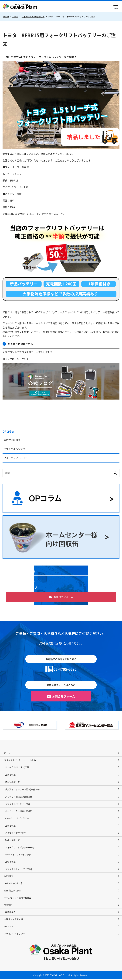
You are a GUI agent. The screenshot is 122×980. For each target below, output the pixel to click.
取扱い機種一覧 (12, 783)
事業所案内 (10, 913)
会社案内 (8, 906)
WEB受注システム (13, 891)
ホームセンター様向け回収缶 (19, 812)
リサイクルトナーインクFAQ (19, 870)
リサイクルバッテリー (16, 449)
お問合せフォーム (64, 597)
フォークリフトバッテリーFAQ (20, 848)
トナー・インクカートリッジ (18, 855)
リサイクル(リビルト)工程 (17, 768)
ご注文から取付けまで (16, 833)
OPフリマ (9, 877)
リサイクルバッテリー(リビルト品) (20, 761)
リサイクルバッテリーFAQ (18, 805)
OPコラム (8, 432)
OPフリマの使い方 (14, 884)
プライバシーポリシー (14, 934)
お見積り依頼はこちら (21, 344)
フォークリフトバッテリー (18, 458)
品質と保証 (10, 775)
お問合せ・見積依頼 (13, 920)
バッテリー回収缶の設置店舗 (19, 797)
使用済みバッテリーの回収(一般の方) (22, 790)
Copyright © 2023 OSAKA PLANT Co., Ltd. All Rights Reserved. (61, 976)
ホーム (7, 754)
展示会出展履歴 (12, 440)
